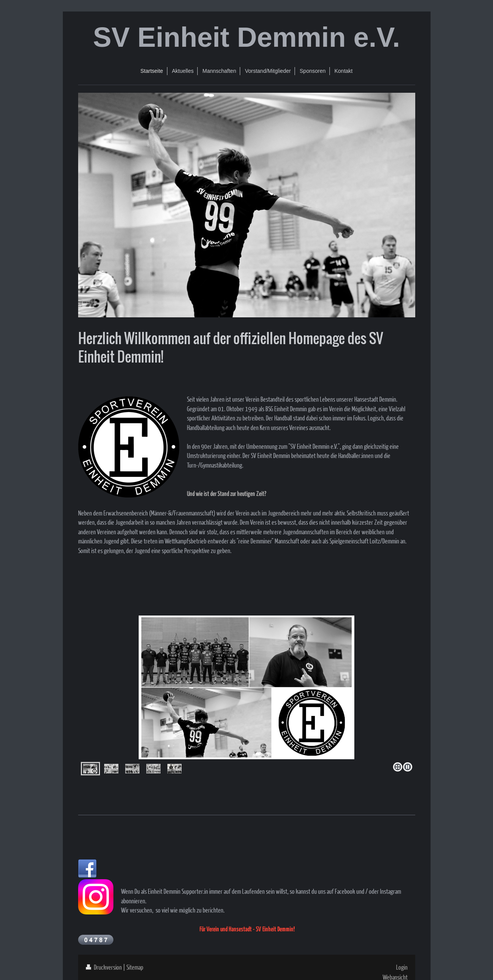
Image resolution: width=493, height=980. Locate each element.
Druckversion (104, 967)
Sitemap (135, 967)
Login (402, 967)
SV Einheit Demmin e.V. (247, 37)
